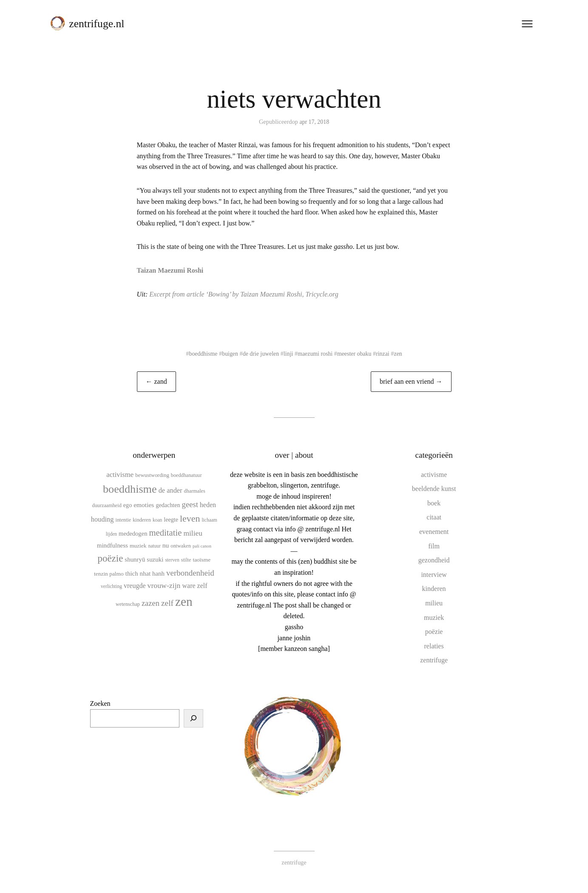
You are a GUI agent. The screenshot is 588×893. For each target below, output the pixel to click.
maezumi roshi (316, 354)
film (434, 546)
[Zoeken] (193, 718)
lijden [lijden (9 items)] (111, 534)
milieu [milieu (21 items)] (193, 533)
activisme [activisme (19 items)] (120, 474)
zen (401, 354)
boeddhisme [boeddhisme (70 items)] (130, 489)
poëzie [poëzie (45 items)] (111, 558)
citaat (434, 517)
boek (434, 503)
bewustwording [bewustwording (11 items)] (152, 475)
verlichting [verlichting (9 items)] (111, 586)
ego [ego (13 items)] (128, 505)
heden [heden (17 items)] (208, 505)
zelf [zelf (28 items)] (167, 603)
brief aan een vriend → (411, 381)
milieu (434, 603)
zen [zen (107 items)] (184, 601)
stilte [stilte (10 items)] (186, 560)
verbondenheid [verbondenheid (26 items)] (190, 573)
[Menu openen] (526, 25)
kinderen (434, 589)
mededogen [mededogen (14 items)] (133, 534)
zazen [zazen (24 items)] (151, 603)
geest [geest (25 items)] (190, 504)
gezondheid (434, 560)
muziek (434, 617)
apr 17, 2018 (314, 122)
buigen (228, 354)
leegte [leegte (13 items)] (171, 519)
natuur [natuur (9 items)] (154, 546)
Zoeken (100, 703)
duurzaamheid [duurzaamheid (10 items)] (107, 505)
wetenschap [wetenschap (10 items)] (128, 604)
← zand (156, 381)
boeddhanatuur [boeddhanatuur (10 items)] (186, 475)
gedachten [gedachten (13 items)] (168, 505)
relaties (434, 646)
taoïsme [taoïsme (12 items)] (202, 560)
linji (288, 354)
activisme (434, 474)
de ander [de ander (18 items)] (170, 490)
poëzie (434, 632)
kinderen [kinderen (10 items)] (142, 520)
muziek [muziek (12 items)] (138, 546)
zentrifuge (434, 660)
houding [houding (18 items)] (102, 519)
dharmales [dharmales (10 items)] (195, 491)
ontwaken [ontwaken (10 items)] (181, 546)
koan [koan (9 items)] (157, 520)
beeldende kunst (434, 489)
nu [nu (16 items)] (166, 545)
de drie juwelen (260, 354)
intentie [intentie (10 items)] (123, 520)
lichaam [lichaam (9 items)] (209, 520)
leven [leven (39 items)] (190, 518)
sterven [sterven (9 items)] (172, 560)
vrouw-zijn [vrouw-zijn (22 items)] (164, 585)
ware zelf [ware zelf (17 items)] (195, 586)
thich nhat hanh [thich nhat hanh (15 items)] (145, 573)
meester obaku (356, 354)
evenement (434, 532)
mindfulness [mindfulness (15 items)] (112, 545)
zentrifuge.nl (98, 25)
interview (434, 575)
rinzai (385, 354)
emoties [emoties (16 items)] (144, 505)
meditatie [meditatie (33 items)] (165, 533)
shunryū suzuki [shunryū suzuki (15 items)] (144, 559)
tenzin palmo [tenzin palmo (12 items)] (109, 574)
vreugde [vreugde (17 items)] (135, 586)
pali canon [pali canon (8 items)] (202, 546)
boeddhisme (200, 354)
